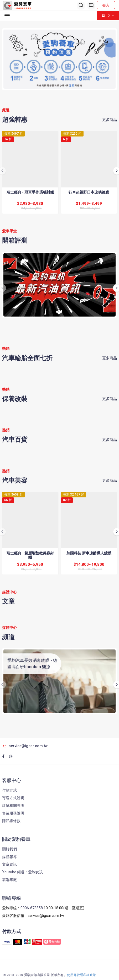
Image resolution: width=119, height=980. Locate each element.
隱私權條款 (11, 821)
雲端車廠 (9, 880)
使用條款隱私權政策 (82, 975)
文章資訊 (9, 864)
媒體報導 (9, 857)
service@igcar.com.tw (25, 746)
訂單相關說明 (13, 805)
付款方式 (9, 790)
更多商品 (110, 120)
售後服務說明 (13, 813)
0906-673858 (32, 908)
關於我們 (9, 849)
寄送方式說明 (13, 798)
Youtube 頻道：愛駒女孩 (22, 872)
